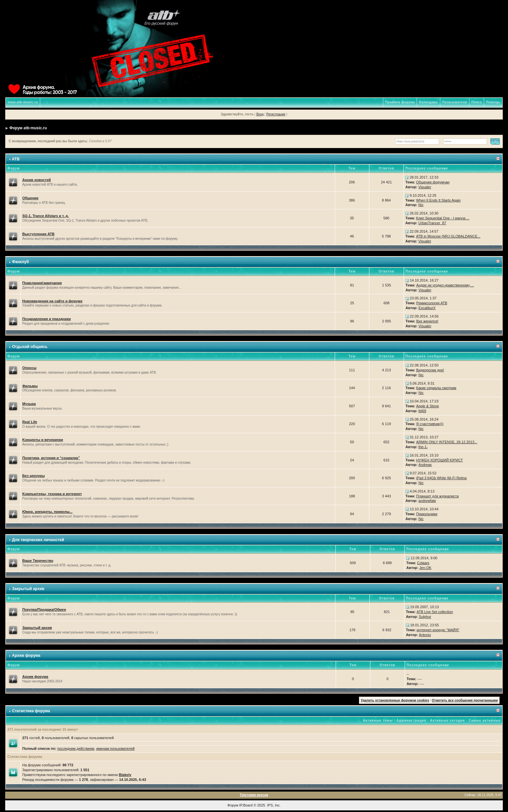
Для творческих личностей (38, 540)
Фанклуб (20, 262)
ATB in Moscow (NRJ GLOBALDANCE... (448, 236)
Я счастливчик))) (430, 424)
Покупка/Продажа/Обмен (44, 609)
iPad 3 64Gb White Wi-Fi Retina (442, 478)
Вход (260, 114)
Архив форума (26, 655)
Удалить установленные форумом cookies (395, 700)
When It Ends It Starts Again (438, 200)
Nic (421, 205)
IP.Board (246, 805)
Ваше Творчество (38, 561)
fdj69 (422, 411)
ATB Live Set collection (435, 612)
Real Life (30, 422)
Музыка (29, 404)
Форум (233, 805)
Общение (30, 198)
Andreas (425, 465)
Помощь (493, 102)
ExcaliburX (427, 308)
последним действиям (76, 748)
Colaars (423, 563)
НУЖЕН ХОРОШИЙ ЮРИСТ (440, 460)
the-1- (423, 447)
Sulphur (425, 617)
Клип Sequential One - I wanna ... (443, 218)
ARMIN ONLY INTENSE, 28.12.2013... (447, 442)
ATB (16, 159)
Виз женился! (427, 321)
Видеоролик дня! (430, 370)
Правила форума (400, 102)
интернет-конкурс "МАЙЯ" (438, 630)
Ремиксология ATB (432, 303)
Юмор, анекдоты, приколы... (47, 512)
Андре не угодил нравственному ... (445, 285)
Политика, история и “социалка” (51, 458)
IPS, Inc (274, 805)
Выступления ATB (39, 234)
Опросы (29, 368)
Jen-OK (425, 568)
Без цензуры (34, 476)
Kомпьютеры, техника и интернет (52, 494)
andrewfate (427, 501)
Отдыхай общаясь (30, 347)
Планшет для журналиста (438, 496)
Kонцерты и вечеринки (43, 440)
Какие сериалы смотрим (436, 388)
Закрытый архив (28, 589)
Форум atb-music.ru (28, 128)
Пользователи (455, 102)
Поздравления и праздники (47, 319)
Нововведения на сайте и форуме (52, 301)
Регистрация (276, 114)
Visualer (425, 187)
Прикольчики (427, 514)
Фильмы (30, 386)
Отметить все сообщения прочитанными (465, 700)
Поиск (477, 102)
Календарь (428, 102)
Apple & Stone (428, 406)
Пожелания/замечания (42, 283)
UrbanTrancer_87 (432, 223)
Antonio (425, 635)
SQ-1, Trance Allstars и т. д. (46, 216)
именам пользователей (115, 748)
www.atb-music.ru (23, 102)
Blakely (125, 775)
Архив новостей (37, 180)
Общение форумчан (433, 182)
